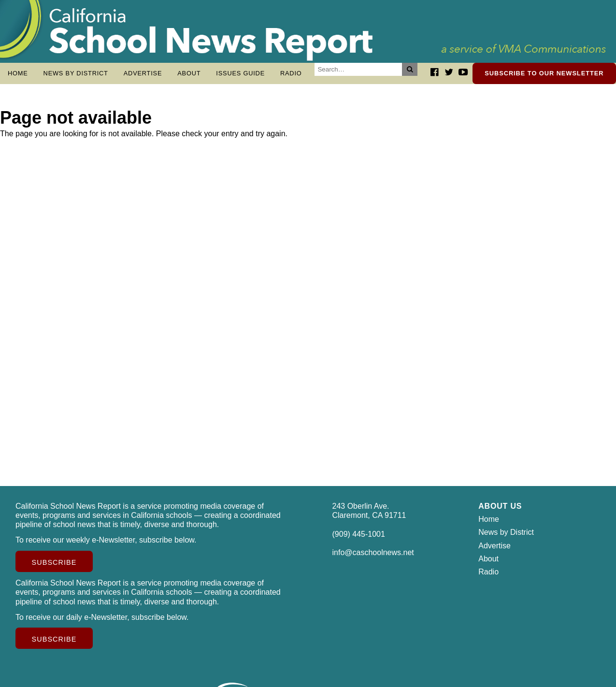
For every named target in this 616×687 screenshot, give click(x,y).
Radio (291, 73)
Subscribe (54, 567)
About (189, 73)
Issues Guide (240, 73)
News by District (76, 73)
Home (18, 73)
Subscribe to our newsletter (544, 73)
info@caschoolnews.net (373, 557)
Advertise (143, 73)
